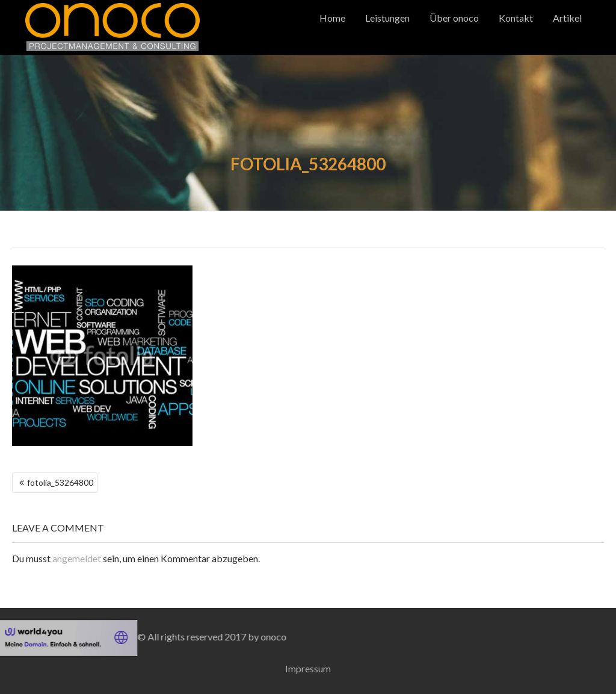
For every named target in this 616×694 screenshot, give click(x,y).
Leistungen (387, 18)
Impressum (308, 668)
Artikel (567, 18)
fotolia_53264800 (60, 482)
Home (332, 18)
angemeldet (77, 558)
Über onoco (454, 18)
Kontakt (516, 18)
